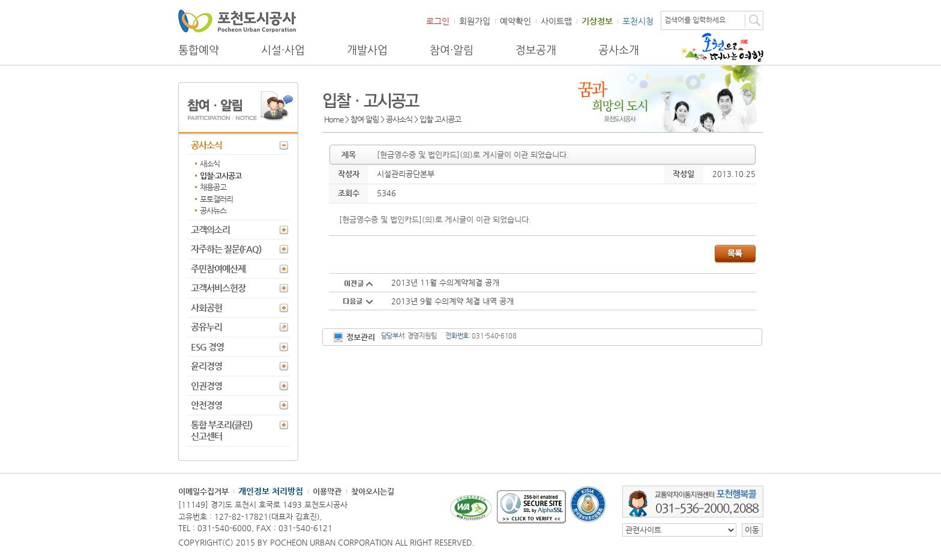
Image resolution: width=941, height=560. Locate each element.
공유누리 (206, 327)
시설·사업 (283, 50)
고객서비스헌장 (218, 288)
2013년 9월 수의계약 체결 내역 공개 (452, 301)
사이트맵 (556, 21)
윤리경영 (206, 366)
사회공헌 (206, 308)
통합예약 (199, 50)
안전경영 (206, 405)
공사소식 (206, 145)
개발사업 (367, 50)
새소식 (210, 164)
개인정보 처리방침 (271, 491)
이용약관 (327, 491)
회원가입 (475, 21)
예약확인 (516, 21)
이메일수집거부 (203, 491)
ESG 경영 (207, 347)
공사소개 (619, 50)
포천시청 (638, 21)
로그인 (438, 21)
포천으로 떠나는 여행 (722, 47)
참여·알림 (452, 50)
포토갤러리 (216, 199)
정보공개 (536, 50)
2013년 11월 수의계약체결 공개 (445, 282)
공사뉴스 (213, 210)
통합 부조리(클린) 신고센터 (221, 431)
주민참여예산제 (218, 269)
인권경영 (206, 386)
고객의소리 (210, 230)
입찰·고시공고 (221, 176)
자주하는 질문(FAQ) (226, 249)
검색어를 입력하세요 (695, 20)
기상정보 (597, 21)
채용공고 (213, 187)
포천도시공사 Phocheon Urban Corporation (237, 21)
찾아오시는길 (373, 491)
